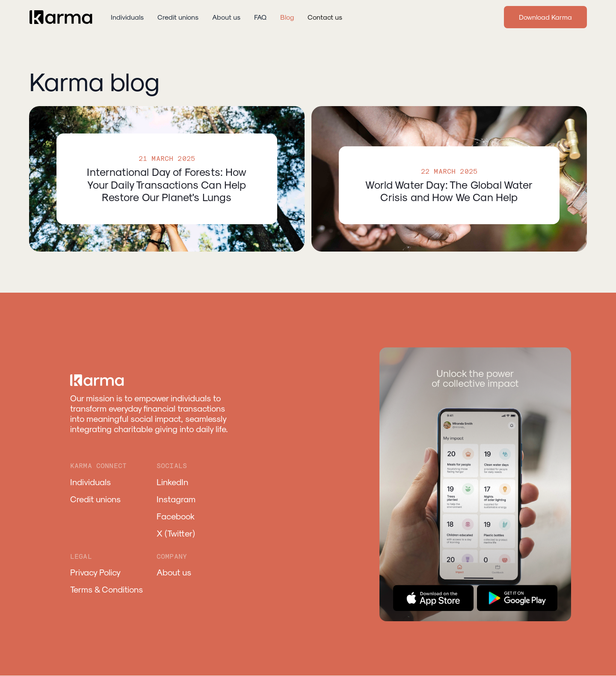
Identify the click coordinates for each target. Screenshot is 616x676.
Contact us (325, 17)
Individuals (127, 17)
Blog (287, 17)
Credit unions (178, 17)
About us (226, 17)
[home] (61, 17)
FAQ (260, 17)
